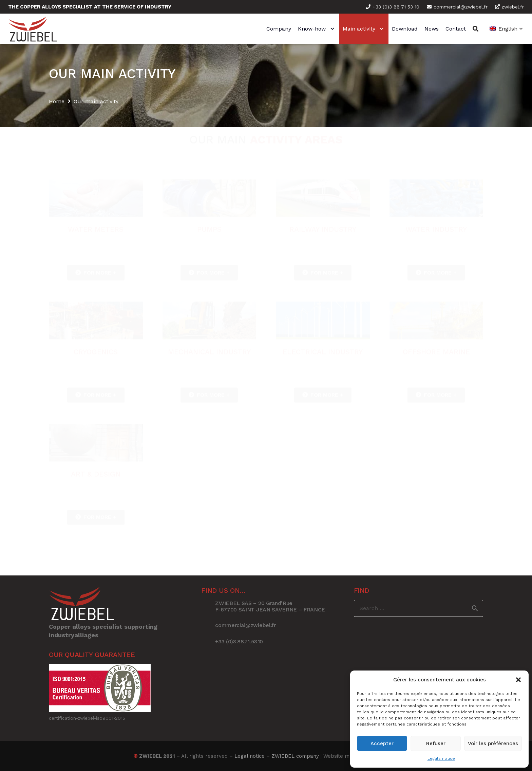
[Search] (476, 29)
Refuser (436, 744)
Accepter (382, 744)
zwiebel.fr (509, 7)
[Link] (33, 29)
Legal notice (250, 756)
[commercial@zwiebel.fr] (208, 625)
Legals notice (441, 758)
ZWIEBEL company (295, 756)
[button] (518, 680)
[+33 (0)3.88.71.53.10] (208, 642)
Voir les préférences (493, 744)
